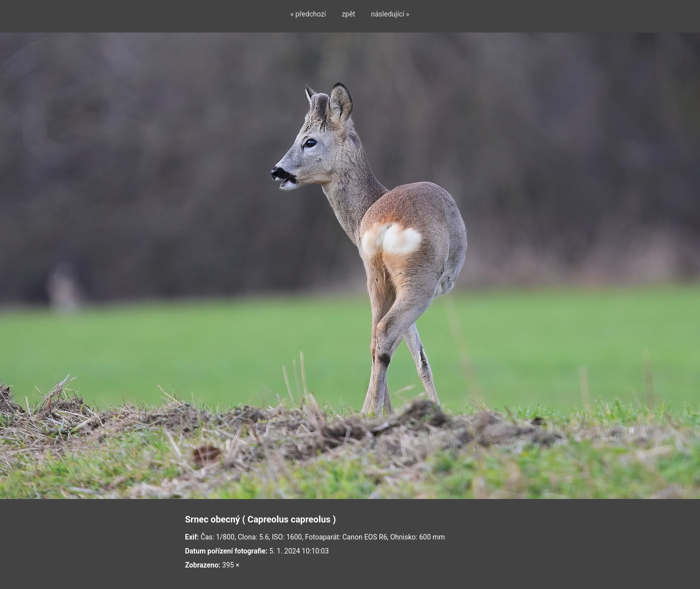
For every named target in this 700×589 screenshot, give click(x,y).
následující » (390, 14)
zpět (349, 14)
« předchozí (308, 14)
